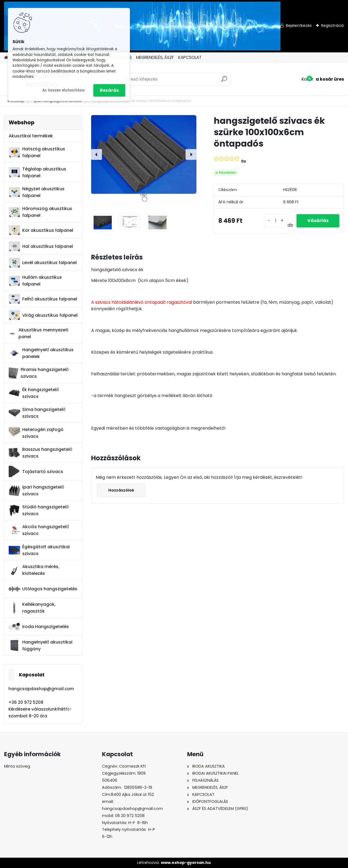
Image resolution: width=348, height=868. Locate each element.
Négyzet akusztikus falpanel (37, 192)
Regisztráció (333, 26)
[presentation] (97, 154)
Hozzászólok (121, 490)
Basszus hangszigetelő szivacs (40, 453)
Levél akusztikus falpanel (43, 263)
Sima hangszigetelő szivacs (37, 413)
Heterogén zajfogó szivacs (36, 433)
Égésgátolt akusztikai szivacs (39, 550)
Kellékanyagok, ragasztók (32, 608)
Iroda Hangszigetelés (39, 626)
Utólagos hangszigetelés (43, 589)
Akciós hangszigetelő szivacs (39, 530)
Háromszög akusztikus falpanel (40, 212)
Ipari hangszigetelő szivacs (36, 490)
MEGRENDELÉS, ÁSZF (155, 57)
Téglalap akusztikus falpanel (37, 172)
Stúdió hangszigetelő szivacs (39, 510)
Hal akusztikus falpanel (41, 247)
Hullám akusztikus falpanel (35, 281)
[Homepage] (6, 58)
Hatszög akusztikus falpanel (37, 152)
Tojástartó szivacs (36, 471)
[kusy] (276, 221)
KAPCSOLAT (190, 57)
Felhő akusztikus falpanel (43, 299)
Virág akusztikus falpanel (43, 315)
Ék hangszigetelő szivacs (34, 393)
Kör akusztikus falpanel (41, 230)
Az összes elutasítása (63, 90)
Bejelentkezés (299, 26)
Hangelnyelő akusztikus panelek (41, 353)
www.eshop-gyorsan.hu (186, 863)
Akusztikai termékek (31, 136)
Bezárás (109, 90)
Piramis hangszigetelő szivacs (39, 373)
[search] (224, 81)
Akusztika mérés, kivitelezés (34, 570)
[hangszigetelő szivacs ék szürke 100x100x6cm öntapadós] (144, 154)
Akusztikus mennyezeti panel (39, 333)
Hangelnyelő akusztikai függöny (41, 645)
